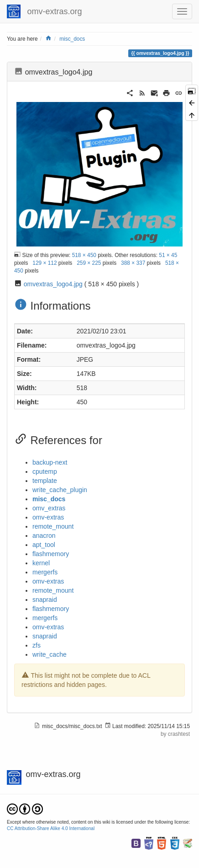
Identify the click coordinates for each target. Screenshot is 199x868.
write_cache (50, 654)
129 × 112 (45, 263)
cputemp (45, 472)
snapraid (45, 600)
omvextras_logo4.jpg (53, 284)
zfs (37, 645)
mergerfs (45, 572)
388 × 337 (133, 263)
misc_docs (72, 39)
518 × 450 (84, 255)
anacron (44, 536)
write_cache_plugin (60, 490)
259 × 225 (89, 263)
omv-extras (48, 517)
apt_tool (44, 545)
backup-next (50, 462)
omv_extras (49, 508)
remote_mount (53, 526)
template (45, 481)
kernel (41, 563)
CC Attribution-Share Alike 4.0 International (51, 828)
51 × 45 (168, 255)
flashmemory (51, 554)
